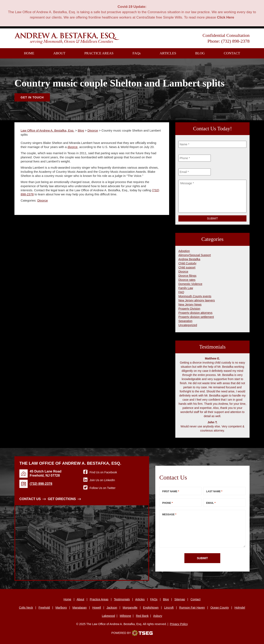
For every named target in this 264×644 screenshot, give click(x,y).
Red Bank (142, 616)
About (59, 53)
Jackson (112, 608)
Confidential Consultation (226, 35)
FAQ (137, 53)
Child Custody (187, 263)
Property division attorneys (195, 313)
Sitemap (180, 599)
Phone (168, 503)
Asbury (158, 616)
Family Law (186, 288)
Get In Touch (32, 97)
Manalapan (80, 608)
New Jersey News (190, 304)
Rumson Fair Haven (192, 608)
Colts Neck (26, 608)
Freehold (44, 608)
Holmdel (240, 608)
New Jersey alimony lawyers (197, 300)
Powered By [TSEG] (132, 633)
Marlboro (61, 608)
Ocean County (220, 608)
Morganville (130, 608)
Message (169, 514)
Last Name (214, 491)
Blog (200, 53)
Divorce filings (187, 276)
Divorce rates (187, 280)
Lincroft (169, 608)
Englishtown (151, 608)
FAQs (154, 599)
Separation (185, 321)
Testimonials (122, 599)
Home (29, 53)
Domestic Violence (190, 284)
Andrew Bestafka (189, 259)
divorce (73, 147)
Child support (187, 267)
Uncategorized (188, 325)
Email (211, 503)
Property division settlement (196, 317)
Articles (168, 53)
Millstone (126, 616)
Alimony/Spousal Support (195, 255)
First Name (171, 491)
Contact (232, 53)
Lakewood (108, 616)
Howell (97, 608)
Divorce (43, 200)
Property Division (189, 309)
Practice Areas (99, 53)
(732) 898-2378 (235, 41)
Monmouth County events (195, 296)
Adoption (184, 251)
